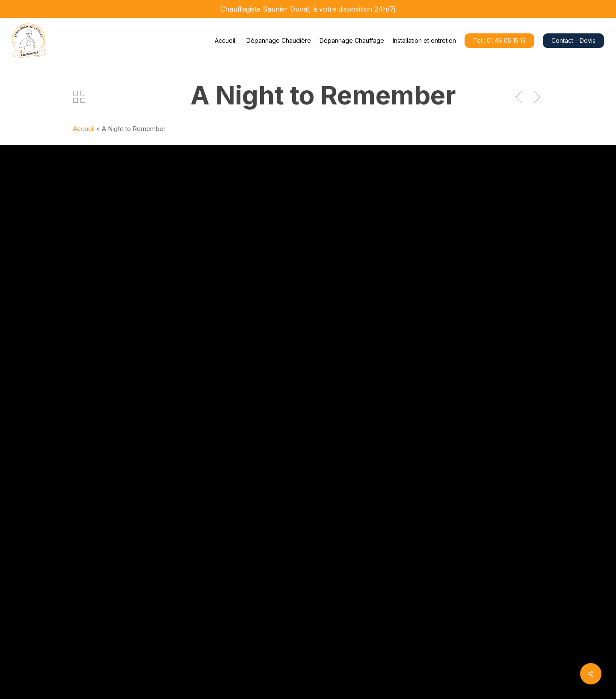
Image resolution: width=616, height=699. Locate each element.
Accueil (84, 129)
